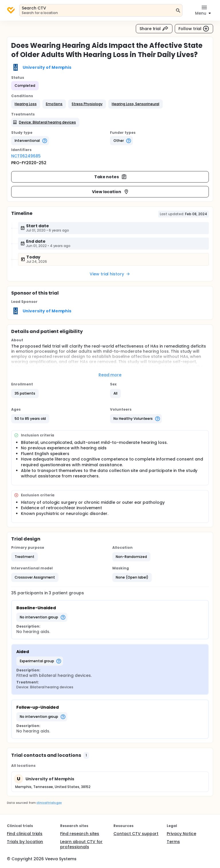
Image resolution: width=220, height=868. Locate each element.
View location (111, 192)
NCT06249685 (26, 156)
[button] (26, 104)
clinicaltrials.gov (49, 803)
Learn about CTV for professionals (81, 844)
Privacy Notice (181, 834)
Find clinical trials (25, 834)
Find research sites (80, 834)
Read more (110, 375)
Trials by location (25, 842)
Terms (173, 842)
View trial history (110, 274)
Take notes (111, 177)
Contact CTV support (136, 834)
